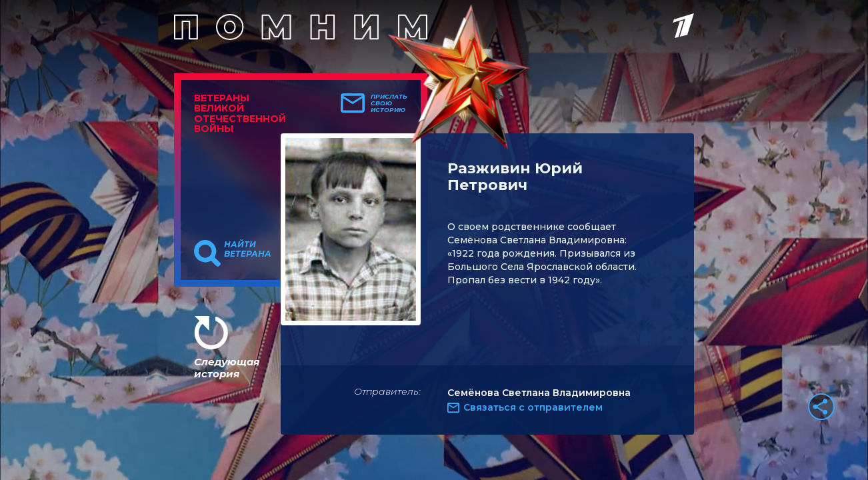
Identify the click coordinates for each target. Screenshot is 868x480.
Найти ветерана (248, 249)
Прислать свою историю (389, 103)
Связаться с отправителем (533, 407)
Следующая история (227, 368)
